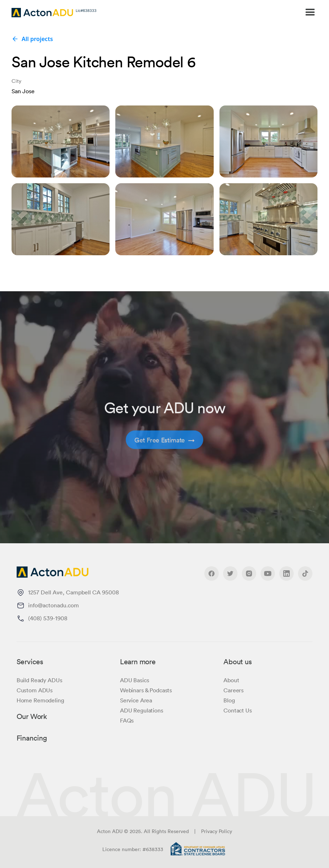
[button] (222, 13)
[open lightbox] (61, 141)
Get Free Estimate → (164, 449)
